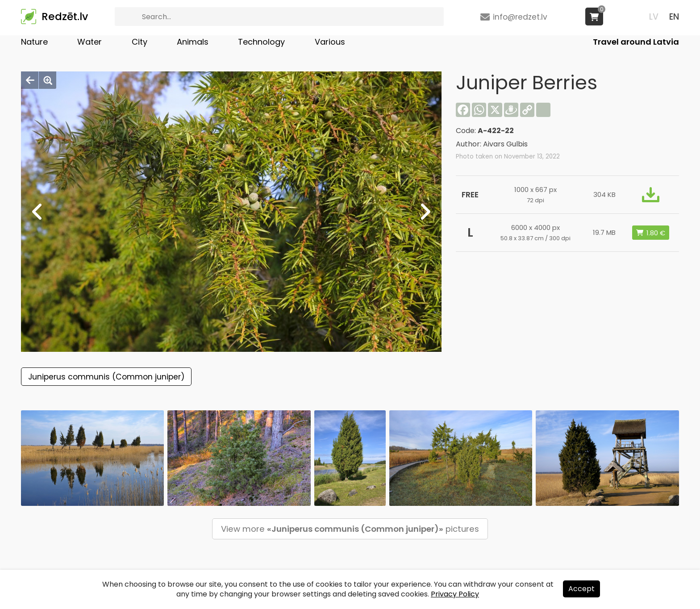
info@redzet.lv (520, 17)
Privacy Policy (455, 594)
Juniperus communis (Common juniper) (106, 377)
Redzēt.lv (65, 17)
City (140, 42)
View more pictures (350, 529)
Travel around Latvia (636, 42)
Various (330, 42)
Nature (34, 42)
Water (90, 42)
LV (654, 17)
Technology (261, 42)
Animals (193, 42)
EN (674, 17)
